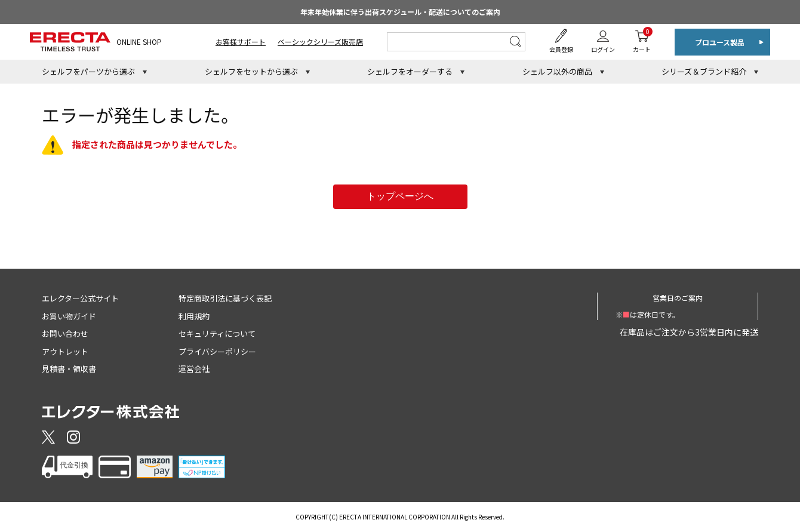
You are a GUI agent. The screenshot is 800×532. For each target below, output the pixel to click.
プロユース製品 (720, 42)
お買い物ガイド (69, 316)
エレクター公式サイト (80, 298)
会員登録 (561, 49)
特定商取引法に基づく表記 (225, 298)
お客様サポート (241, 41)
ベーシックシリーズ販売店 (320, 41)
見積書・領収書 (69, 369)
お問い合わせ (65, 333)
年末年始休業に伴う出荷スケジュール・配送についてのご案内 (400, 12)
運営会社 (194, 369)
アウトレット (65, 351)
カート (642, 40)
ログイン (603, 49)
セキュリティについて (217, 333)
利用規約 (194, 316)
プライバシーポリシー (217, 351)
